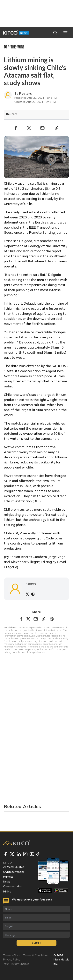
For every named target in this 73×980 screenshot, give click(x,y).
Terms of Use (12, 955)
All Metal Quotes (14, 867)
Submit (36, 943)
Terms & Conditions (36, 955)
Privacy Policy (12, 959)
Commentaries (12, 886)
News (7, 882)
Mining (7, 891)
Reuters (26, 93)
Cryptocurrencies (14, 872)
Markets (8, 877)
